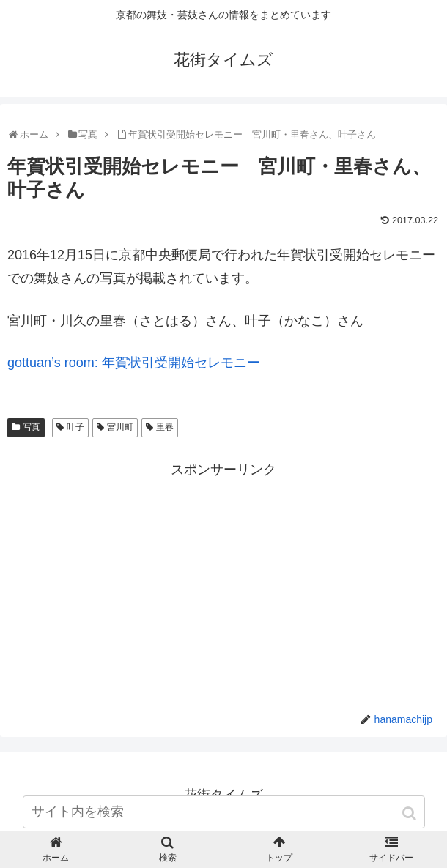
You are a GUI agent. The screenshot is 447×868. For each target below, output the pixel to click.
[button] (411, 813)
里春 (165, 427)
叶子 (75, 427)
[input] (224, 812)
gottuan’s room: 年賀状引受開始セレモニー (134, 363)
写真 (32, 427)
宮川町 (120, 427)
